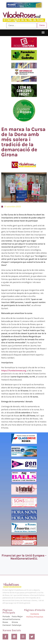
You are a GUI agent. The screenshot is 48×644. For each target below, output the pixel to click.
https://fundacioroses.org (14, 371)
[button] (43, 32)
